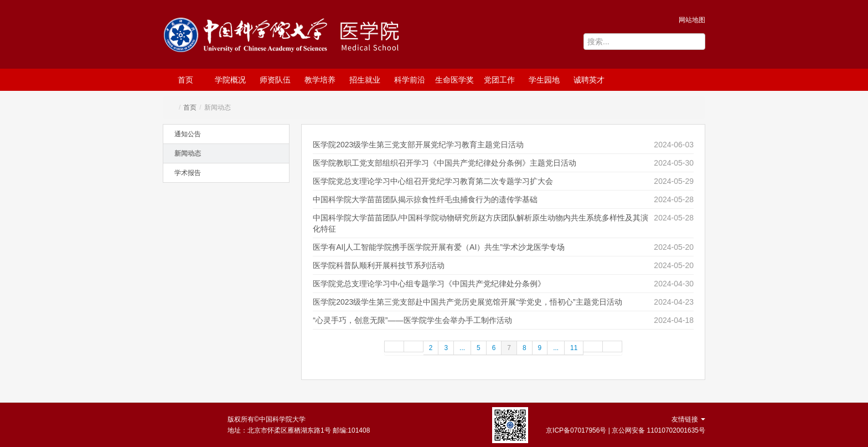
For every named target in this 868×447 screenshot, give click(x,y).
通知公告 (188, 134)
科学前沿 (410, 80)
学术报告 (188, 173)
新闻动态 (188, 153)
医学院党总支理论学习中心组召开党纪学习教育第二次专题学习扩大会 (433, 181)
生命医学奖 (454, 80)
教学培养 (320, 80)
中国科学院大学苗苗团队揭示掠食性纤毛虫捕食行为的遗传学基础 (425, 199)
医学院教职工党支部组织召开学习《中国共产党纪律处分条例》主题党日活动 (445, 163)
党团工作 (499, 80)
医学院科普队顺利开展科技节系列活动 (379, 265)
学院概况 (230, 80)
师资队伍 (275, 80)
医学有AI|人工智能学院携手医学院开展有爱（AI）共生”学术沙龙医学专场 (439, 247)
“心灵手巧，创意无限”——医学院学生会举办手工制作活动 (412, 320)
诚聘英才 (589, 80)
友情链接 (688, 419)
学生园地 (544, 80)
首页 (185, 80)
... (462, 348)
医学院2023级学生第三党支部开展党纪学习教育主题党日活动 (418, 145)
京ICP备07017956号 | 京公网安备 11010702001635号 (626, 430)
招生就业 (365, 80)
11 (574, 348)
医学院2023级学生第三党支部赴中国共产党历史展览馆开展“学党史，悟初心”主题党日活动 (467, 302)
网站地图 (692, 20)
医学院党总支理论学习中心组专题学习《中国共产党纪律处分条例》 (429, 284)
